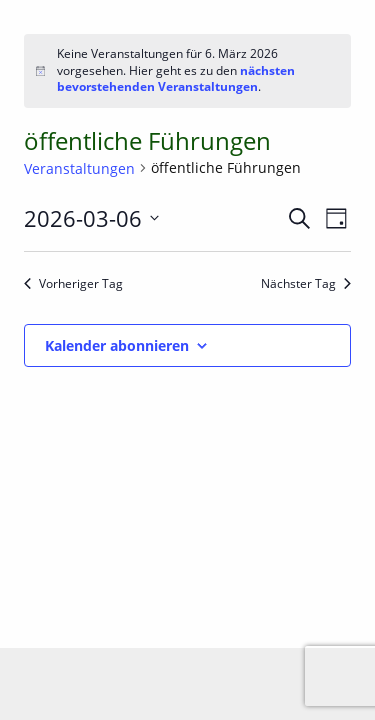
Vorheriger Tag (73, 284)
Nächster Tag (306, 284)
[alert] (187, 71)
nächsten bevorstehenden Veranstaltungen (176, 79)
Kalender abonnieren (117, 345)
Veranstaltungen (79, 168)
